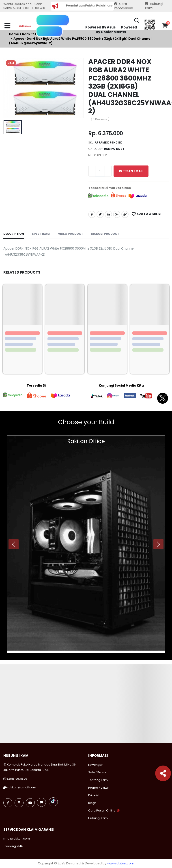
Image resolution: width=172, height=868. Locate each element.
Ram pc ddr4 (114, 149)
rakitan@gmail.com (22, 787)
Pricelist (94, 795)
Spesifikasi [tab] (41, 234)
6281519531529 (17, 779)
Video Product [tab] (71, 234)
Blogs (92, 803)
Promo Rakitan (99, 788)
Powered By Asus (101, 27)
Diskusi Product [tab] (105, 234)
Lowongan (96, 765)
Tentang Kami (98, 780)
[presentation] (14, 544)
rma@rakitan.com (17, 839)
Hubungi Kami (154, 6)
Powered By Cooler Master (116, 30)
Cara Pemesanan (124, 6)
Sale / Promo (98, 772)
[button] (137, 21)
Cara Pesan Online (102, 810)
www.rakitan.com (121, 863)
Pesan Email (131, 171)
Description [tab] (14, 234)
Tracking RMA (13, 846)
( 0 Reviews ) (100, 119)
